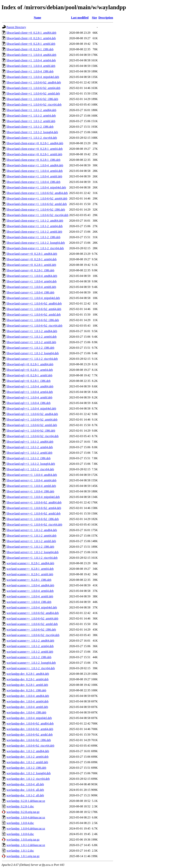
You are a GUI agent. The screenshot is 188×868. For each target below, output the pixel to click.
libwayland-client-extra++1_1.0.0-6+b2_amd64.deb (37, 193)
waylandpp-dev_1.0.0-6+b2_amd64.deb (30, 723)
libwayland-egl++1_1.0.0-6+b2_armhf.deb (32, 425)
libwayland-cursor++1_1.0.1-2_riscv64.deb (32, 359)
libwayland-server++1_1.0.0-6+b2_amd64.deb (34, 502)
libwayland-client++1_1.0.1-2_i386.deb (30, 127)
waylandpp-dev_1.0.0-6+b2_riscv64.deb (30, 746)
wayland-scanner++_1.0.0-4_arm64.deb (30, 591)
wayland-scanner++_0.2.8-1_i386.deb (29, 580)
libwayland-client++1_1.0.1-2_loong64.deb (32, 132)
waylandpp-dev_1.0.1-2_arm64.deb (27, 757)
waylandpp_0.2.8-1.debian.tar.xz (26, 801)
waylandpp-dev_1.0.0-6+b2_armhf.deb (30, 735)
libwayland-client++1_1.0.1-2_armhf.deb (31, 121)
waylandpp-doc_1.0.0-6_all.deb (25, 790)
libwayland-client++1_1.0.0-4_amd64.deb (31, 55)
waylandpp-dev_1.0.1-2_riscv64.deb (28, 779)
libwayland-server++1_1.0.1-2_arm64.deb (31, 536)
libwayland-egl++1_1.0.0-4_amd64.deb (30, 386)
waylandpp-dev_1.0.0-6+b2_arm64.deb (30, 729)
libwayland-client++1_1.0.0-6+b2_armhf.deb (33, 93)
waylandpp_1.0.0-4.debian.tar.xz (26, 817)
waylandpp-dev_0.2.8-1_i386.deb (26, 690)
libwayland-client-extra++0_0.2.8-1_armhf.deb (34, 154)
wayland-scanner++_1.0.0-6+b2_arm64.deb (32, 618)
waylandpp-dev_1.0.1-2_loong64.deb (29, 773)
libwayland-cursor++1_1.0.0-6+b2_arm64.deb (34, 309)
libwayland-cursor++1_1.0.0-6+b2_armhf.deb (34, 315)
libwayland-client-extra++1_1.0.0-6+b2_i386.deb (36, 210)
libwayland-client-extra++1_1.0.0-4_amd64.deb (35, 165)
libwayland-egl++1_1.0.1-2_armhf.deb (29, 453)
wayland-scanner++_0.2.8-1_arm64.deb (30, 569)
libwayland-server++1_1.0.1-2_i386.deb (30, 547)
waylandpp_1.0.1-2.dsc (20, 851)
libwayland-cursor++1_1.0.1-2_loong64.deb (33, 353)
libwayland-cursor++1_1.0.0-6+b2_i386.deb (33, 320)
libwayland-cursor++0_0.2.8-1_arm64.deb (32, 259)
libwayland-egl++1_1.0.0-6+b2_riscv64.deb (33, 436)
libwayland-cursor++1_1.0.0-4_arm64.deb (32, 281)
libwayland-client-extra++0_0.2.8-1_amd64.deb (35, 143)
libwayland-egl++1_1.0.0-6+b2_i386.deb (31, 431)
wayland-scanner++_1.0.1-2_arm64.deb (30, 646)
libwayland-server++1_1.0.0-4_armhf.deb (31, 486)
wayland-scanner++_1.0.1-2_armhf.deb (30, 652)
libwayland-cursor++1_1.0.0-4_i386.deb (30, 292)
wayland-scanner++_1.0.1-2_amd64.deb (30, 641)
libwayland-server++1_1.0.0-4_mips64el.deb (33, 497)
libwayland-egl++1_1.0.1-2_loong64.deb (31, 464)
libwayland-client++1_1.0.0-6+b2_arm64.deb (33, 88)
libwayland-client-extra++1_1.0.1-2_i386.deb (33, 237)
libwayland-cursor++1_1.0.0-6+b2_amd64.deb (34, 303)
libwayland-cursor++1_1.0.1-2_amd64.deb (32, 331)
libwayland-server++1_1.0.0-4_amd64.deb (32, 475)
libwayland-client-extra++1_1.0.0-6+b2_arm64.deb (37, 198)
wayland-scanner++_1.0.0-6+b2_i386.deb (31, 630)
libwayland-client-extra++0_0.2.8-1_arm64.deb (35, 149)
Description (106, 18)
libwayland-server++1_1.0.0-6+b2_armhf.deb (33, 513)
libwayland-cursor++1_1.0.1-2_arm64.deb (32, 337)
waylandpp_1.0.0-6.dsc (20, 834)
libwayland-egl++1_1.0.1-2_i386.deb (29, 458)
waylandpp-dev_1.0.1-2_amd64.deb (28, 751)
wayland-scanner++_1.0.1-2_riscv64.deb (31, 668)
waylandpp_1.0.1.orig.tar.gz (23, 856)
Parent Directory (16, 27)
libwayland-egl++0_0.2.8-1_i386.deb (29, 381)
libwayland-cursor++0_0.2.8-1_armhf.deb (31, 265)
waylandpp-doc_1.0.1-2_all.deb (25, 795)
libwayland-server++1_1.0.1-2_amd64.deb (32, 530)
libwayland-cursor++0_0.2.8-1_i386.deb (30, 270)
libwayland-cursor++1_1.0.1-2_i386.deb (30, 348)
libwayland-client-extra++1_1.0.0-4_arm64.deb (35, 171)
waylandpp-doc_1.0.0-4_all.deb (25, 784)
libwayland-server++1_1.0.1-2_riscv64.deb (32, 558)
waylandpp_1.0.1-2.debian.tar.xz (26, 845)
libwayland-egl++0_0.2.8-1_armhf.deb (29, 375)
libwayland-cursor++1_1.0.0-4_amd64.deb (32, 276)
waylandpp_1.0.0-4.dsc (20, 823)
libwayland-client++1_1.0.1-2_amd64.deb (31, 110)
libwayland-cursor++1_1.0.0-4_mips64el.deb (33, 298)
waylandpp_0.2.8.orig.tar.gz (23, 812)
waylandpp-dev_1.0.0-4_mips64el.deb (29, 718)
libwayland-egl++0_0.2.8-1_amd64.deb (30, 364)
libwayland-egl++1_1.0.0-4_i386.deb (29, 403)
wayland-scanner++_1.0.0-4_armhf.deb (30, 596)
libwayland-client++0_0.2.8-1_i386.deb (30, 49)
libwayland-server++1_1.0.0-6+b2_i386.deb (33, 519)
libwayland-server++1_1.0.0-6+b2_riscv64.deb (34, 525)
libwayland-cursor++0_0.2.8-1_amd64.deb (32, 254)
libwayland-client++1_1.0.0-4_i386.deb (30, 71)
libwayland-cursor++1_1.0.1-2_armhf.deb (31, 342)
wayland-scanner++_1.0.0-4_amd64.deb (30, 585)
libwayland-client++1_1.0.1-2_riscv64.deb (32, 138)
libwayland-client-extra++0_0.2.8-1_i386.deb (33, 160)
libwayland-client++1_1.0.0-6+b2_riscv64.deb (34, 105)
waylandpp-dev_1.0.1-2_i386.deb (26, 768)
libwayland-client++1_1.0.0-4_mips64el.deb (33, 77)
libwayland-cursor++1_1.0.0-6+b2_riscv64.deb (34, 326)
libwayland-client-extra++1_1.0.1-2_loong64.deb (36, 243)
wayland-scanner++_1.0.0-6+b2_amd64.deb (33, 613)
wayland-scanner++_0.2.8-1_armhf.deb (30, 574)
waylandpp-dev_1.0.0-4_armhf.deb (27, 707)
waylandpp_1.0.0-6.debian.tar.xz (26, 828)
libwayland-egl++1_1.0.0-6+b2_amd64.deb (32, 414)
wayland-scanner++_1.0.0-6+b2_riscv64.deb (33, 635)
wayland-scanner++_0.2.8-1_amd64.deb (30, 563)
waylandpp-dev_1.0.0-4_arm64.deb (27, 701)
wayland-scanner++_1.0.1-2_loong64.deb (31, 663)
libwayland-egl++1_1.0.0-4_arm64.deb (30, 392)
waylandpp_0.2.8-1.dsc (20, 806)
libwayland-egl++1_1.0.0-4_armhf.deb (29, 397)
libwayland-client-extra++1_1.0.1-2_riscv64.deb (35, 248)
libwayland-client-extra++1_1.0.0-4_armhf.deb (34, 176)
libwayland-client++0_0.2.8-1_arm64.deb (31, 38)
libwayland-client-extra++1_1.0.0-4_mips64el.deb (36, 187)
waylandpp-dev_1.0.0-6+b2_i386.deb (29, 740)
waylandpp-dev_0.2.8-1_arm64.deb (27, 679)
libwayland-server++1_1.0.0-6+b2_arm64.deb (34, 508)
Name (37, 18)
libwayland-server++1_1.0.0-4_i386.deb (30, 491)
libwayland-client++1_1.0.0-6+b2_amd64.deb (34, 82)
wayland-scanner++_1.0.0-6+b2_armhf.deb (32, 624)
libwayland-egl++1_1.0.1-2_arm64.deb (30, 447)
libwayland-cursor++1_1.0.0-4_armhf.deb (31, 287)
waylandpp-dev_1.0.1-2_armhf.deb (27, 762)
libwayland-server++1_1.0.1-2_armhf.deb (31, 541)
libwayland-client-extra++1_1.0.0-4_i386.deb (33, 182)
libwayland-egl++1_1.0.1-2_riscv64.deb (30, 469)
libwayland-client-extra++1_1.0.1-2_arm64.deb (35, 226)
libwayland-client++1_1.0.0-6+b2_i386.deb (32, 99)
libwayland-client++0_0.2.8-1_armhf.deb (31, 44)
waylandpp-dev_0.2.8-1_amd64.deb (28, 674)
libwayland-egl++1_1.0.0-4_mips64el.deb (31, 408)
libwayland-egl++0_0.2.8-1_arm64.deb (30, 370)
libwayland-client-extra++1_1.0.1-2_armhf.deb (34, 232)
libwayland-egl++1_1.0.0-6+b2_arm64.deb (32, 420)
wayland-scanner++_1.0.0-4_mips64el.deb (32, 607)
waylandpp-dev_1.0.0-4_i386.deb (26, 712)
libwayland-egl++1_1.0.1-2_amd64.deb (30, 442)
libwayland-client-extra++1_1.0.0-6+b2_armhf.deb (37, 204)
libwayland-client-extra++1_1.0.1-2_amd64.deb (35, 221)
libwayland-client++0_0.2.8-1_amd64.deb (31, 33)
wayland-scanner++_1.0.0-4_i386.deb (29, 602)
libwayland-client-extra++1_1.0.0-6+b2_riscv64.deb (37, 215)
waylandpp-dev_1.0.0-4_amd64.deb (28, 696)
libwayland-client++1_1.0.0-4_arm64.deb (31, 60)
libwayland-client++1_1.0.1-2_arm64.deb (31, 116)
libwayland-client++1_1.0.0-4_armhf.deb (31, 66)
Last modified (80, 18)
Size (94, 18)
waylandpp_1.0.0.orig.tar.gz (23, 840)
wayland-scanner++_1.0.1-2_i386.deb (29, 657)
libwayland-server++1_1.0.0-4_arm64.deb (31, 480)
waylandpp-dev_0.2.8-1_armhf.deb (27, 685)
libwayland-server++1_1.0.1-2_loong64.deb (32, 552)
